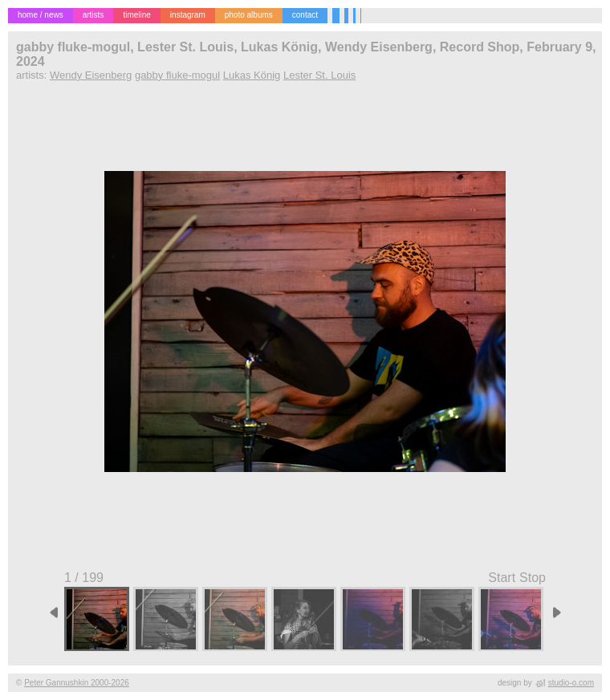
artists (94, 15)
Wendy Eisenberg (91, 75)
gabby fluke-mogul (177, 75)
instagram (188, 15)
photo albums (249, 15)
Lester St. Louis (319, 75)
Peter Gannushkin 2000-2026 (77, 683)
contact (305, 15)
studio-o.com (571, 683)
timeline (136, 15)
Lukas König (252, 75)
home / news (41, 15)
